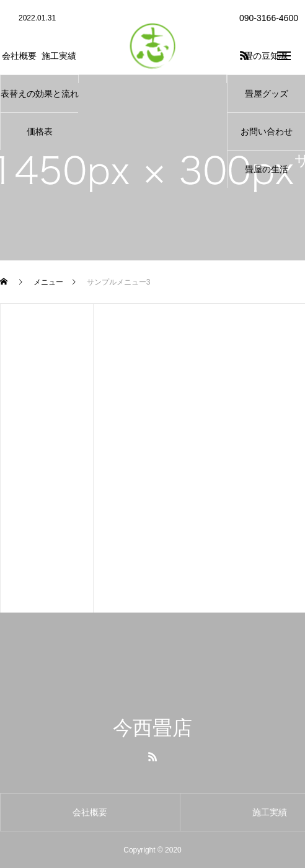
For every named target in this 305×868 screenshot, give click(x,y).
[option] (39, 19)
